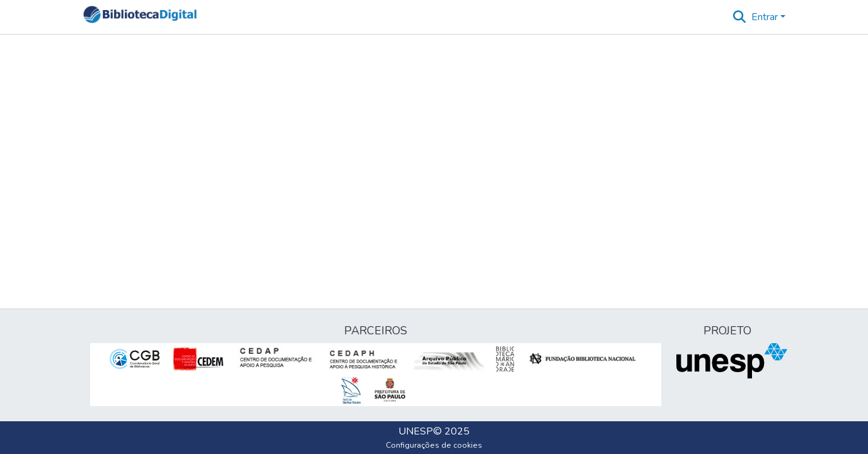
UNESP (416, 431)
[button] (140, 17)
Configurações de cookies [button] (434, 445)
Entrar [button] (766, 17)
